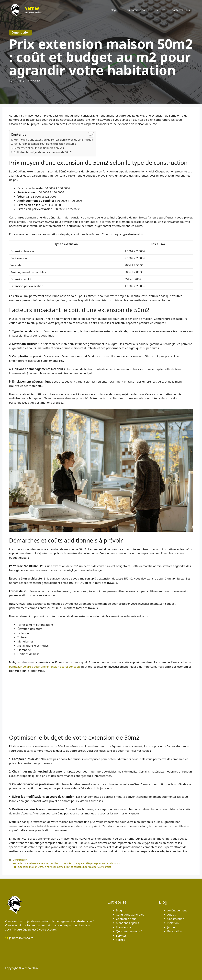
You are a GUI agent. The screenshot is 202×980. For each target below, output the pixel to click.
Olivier (22, 81)
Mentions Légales (127, 923)
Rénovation (175, 931)
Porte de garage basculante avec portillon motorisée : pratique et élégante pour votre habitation (66, 863)
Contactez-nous (181, 10)
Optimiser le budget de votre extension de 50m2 (43, 152)
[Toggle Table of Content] (89, 135)
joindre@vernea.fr (21, 938)
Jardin (171, 927)
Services (161, 10)
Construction (20, 860)
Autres (172, 914)
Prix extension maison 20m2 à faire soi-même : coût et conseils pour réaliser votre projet (62, 867)
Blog (117, 10)
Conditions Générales (130, 914)
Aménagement (177, 910)
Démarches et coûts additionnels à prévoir (39, 148)
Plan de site (123, 927)
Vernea (32, 8)
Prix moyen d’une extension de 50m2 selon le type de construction (53, 140)
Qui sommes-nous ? (138, 10)
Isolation (173, 923)
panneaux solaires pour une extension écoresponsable (45, 667)
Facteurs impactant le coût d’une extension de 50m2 (45, 144)
